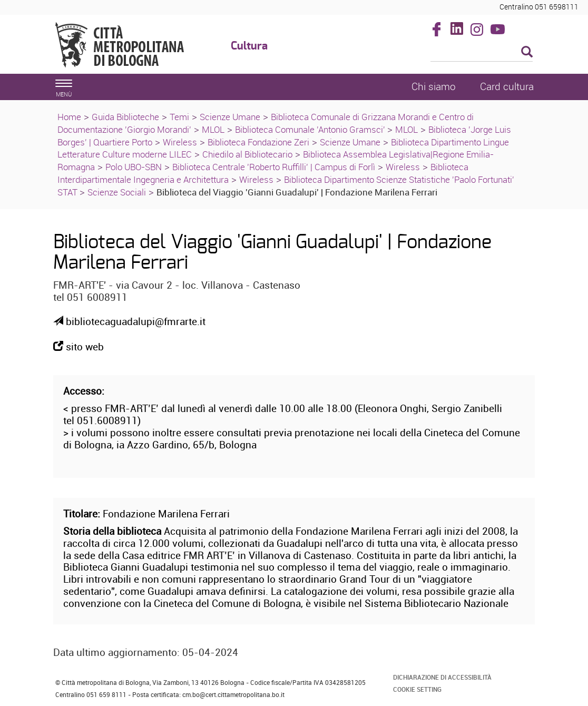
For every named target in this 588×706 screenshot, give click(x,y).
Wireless (180, 142)
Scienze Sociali (117, 192)
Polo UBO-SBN (134, 167)
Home (69, 117)
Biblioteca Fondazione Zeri (258, 142)
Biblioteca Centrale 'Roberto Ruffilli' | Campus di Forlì (274, 167)
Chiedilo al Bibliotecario (247, 154)
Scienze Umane (230, 117)
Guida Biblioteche (125, 117)
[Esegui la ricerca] (527, 52)
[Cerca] (482, 53)
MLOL (213, 129)
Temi (179, 117)
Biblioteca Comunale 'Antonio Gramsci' (311, 129)
